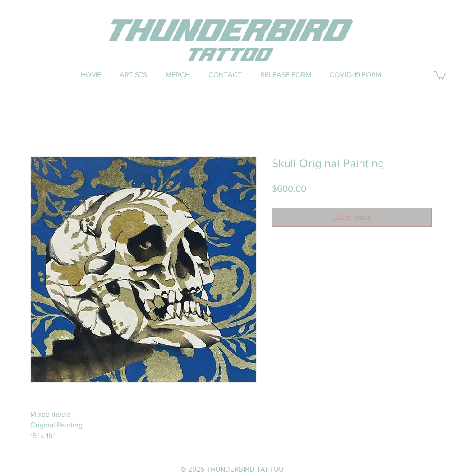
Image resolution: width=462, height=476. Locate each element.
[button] (440, 75)
